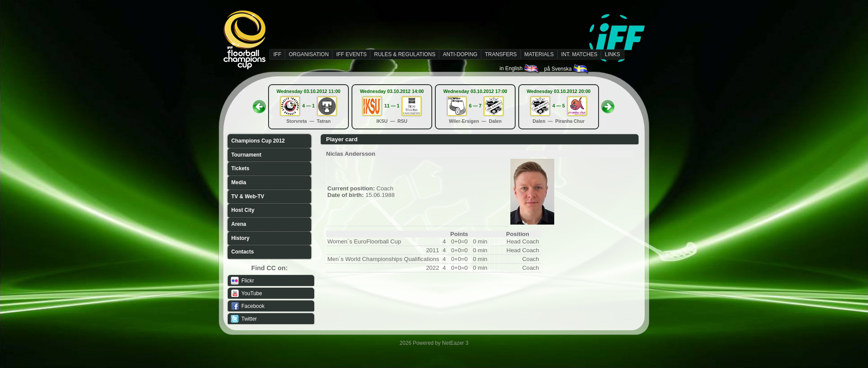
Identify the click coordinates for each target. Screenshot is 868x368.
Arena (239, 224)
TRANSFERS (501, 54)
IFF (277, 54)
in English (520, 68)
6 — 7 (475, 106)
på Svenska (567, 69)
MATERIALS (539, 54)
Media (239, 182)
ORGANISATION (309, 54)
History (240, 238)
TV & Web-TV (248, 197)
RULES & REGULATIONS (405, 54)
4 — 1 (308, 106)
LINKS (612, 54)
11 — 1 (392, 106)
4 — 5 (559, 106)
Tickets (240, 168)
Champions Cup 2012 (258, 141)
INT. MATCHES (579, 54)
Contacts (242, 252)
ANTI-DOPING (460, 54)
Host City (243, 210)
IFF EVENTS (351, 54)
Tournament (246, 155)
